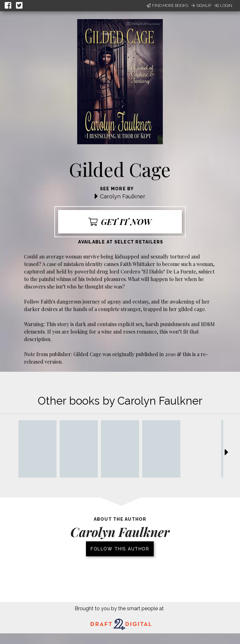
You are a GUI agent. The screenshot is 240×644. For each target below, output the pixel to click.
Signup (201, 5)
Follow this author (120, 549)
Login (223, 5)
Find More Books (167, 5)
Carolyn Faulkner (123, 196)
